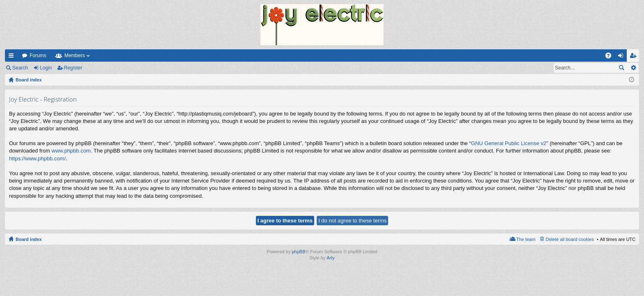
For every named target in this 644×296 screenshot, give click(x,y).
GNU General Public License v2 (509, 143)
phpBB (298, 252)
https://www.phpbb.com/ (37, 158)
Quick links (13, 57)
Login (46, 68)
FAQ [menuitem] (611, 57)
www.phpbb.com (71, 151)
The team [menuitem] (526, 239)
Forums (38, 55)
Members (75, 55)
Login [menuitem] (622, 57)
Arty (331, 258)
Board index (29, 239)
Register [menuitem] (635, 57)
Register (73, 68)
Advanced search (633, 68)
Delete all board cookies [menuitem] (570, 239)
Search (20, 68)
